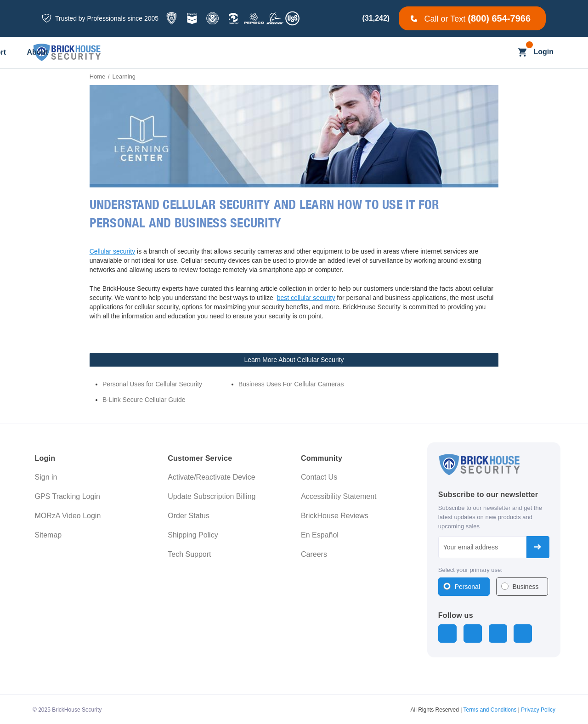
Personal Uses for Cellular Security (152, 384)
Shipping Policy (193, 535)
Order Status (189, 516)
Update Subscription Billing (212, 496)
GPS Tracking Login (68, 496)
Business (526, 587)
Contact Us (319, 477)
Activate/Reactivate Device (211, 477)
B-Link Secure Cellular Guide (144, 400)
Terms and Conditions (490, 708)
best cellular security (306, 298)
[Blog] (312, 53)
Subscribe (538, 547)
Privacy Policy (538, 708)
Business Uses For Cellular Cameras (291, 384)
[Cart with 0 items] (522, 52)
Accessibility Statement (339, 496)
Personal (467, 587)
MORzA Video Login (68, 516)
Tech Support (189, 554)
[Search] (504, 52)
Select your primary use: (470, 570)
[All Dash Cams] (209, 53)
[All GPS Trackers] (144, 53)
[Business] (268, 53)
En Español (320, 535)
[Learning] (353, 53)
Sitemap (48, 535)
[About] (449, 53)
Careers (314, 554)
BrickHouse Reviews (335, 516)
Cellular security (113, 251)
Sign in (46, 477)
